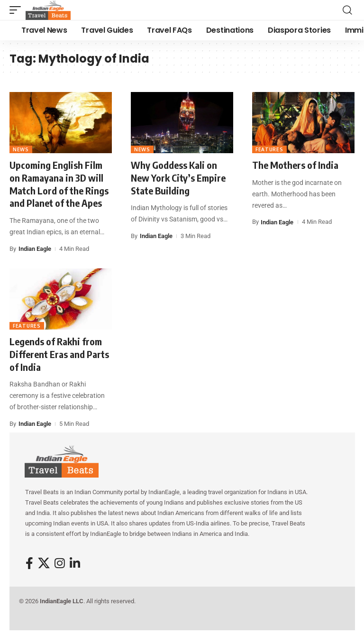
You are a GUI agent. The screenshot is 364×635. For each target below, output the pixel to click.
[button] (18, 10)
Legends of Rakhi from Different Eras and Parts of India (59, 354)
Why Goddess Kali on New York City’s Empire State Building (178, 177)
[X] (44, 564)
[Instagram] (60, 564)
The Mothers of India (295, 165)
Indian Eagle (35, 249)
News (21, 149)
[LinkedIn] (75, 564)
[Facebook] (29, 564)
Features (269, 149)
